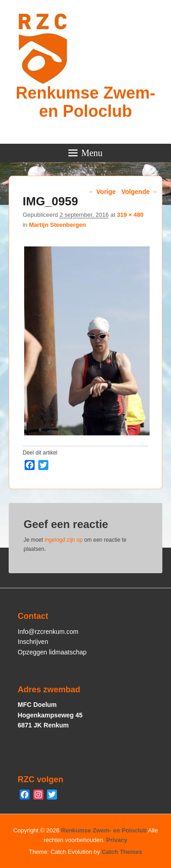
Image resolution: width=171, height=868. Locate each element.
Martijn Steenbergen (57, 225)
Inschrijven (33, 642)
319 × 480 (130, 215)
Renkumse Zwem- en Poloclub (85, 102)
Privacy (117, 840)
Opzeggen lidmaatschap (52, 652)
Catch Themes (122, 852)
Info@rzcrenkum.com (48, 632)
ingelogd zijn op (64, 540)
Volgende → (140, 192)
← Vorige (102, 192)
